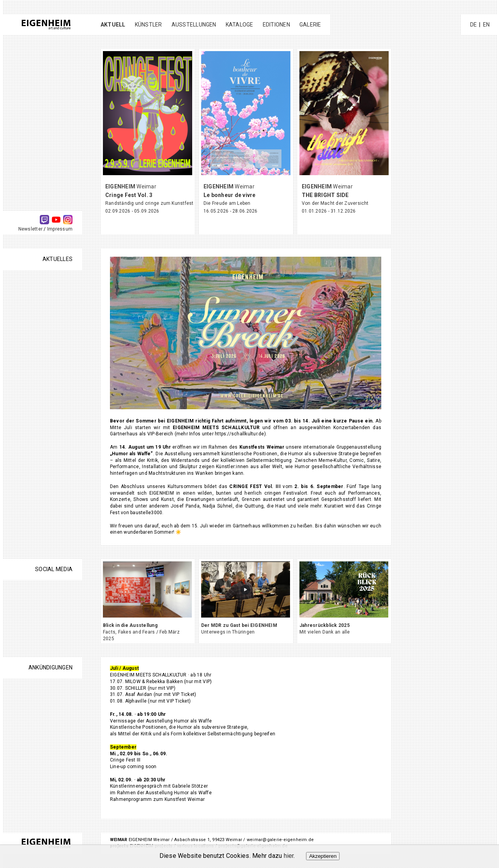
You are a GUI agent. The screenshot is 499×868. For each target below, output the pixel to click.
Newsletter (30, 229)
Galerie (310, 25)
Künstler (149, 25)
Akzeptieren (323, 856)
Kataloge (240, 25)
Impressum (60, 229)
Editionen (276, 25)
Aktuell (113, 25)
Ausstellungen (194, 25)
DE (473, 25)
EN (486, 25)
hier (289, 856)
